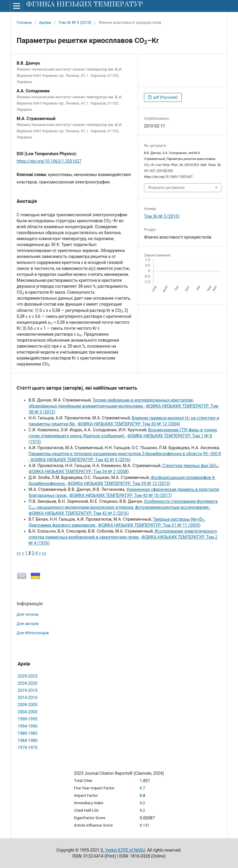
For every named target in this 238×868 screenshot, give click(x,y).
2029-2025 (28, 676)
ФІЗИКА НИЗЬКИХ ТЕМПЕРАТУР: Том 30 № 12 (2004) (129, 424)
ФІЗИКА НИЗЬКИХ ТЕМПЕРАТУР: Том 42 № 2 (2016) (79, 513)
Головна (24, 22)
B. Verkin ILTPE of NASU (123, 850)
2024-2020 (28, 683)
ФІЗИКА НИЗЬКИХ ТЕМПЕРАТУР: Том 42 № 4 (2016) (80, 460)
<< (19, 553)
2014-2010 (28, 698)
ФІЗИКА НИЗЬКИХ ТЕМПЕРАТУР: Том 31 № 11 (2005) (149, 525)
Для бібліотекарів (33, 633)
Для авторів (28, 624)
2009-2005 (28, 705)
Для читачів (28, 614)
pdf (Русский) (165, 97)
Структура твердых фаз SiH (190, 466)
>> (44, 553)
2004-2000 (28, 712)
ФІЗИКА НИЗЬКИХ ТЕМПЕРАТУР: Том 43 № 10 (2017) (121, 495)
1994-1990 (28, 726)
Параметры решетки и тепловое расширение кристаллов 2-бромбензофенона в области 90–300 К (125, 454)
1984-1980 (28, 741)
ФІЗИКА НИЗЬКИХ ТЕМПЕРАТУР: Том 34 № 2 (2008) (79, 472)
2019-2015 (28, 690)
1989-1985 (28, 733)
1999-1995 (28, 719)
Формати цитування (166, 188)
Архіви (45, 22)
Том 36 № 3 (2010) (75, 22)
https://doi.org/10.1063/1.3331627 (49, 161)
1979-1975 (28, 748)
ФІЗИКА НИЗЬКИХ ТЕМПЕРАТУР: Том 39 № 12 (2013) (119, 483)
